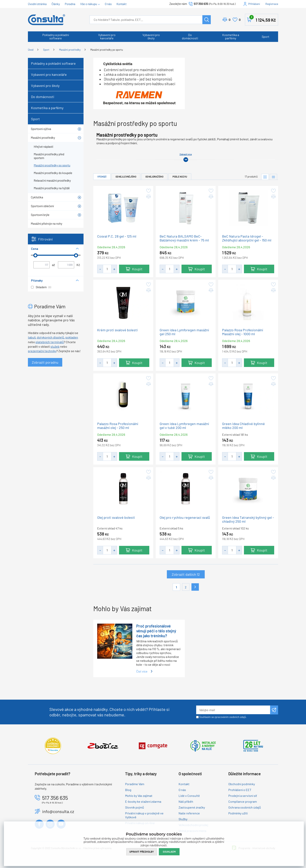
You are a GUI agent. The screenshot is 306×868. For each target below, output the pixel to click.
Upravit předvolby (142, 852)
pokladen (72, 337)
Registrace (272, 4)
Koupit (137, 269)
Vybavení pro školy (151, 36)
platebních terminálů (50, 342)
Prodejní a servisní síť (243, 796)
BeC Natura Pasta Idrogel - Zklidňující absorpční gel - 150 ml (247, 238)
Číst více (142, 671)
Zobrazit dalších (186, 574)
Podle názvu (180, 177)
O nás (108, 4)
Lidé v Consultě (189, 796)
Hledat (207, 20)
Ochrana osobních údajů (245, 807)
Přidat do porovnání (148, 197)
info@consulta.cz (58, 811)
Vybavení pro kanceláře (107, 36)
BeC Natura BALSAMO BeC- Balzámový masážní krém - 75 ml (184, 238)
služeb (55, 346)
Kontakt (121, 4)
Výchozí (102, 177)
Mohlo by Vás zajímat (139, 796)
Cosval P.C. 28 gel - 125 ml (117, 236)
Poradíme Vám (135, 784)
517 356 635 (201, 4)
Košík (263, 19)
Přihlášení (254, 4)
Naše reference (189, 813)
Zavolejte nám (178, 4)
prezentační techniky (42, 351)
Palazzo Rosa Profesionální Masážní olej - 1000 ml (243, 332)
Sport (266, 37)
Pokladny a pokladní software (56, 36)
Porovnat (230, 20)
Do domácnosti (190, 36)
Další (195, 587)
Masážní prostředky (70, 50)
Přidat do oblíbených (148, 191)
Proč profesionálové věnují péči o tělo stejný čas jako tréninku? (156, 631)
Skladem (41, 287)
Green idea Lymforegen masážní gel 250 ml (184, 332)
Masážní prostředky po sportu (107, 50)
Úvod (31, 50)
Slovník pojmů (135, 807)
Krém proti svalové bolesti (117, 330)
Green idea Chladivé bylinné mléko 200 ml (243, 426)
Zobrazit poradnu (45, 362)
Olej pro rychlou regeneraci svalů (185, 518)
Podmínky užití (238, 813)
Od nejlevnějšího (126, 177)
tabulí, (32, 337)
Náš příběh (186, 801)
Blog (128, 790)
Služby (183, 819)
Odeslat (274, 710)
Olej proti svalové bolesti (116, 518)
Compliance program (243, 801)
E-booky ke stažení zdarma (143, 801)
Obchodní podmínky (242, 784)
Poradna (70, 4)
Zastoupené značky (192, 807)
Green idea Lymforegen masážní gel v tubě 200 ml (184, 426)
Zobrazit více (186, 154)
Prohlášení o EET (240, 790)
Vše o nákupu (89, 4)
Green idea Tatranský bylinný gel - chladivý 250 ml (248, 519)
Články (56, 4)
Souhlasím (169, 852)
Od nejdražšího (154, 177)
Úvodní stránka (37, 4)
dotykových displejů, (51, 337)
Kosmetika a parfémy (231, 36)
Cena (35, 249)
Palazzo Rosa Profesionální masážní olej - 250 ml (118, 426)
